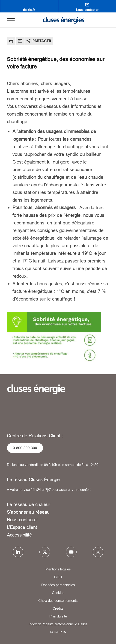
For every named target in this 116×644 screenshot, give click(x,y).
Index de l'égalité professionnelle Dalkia (58, 624)
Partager (42, 41)
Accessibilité (19, 535)
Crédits (58, 608)
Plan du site (58, 616)
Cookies (58, 593)
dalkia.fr (29, 10)
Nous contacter (87, 10)
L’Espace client (22, 527)
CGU (58, 577)
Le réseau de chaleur (29, 504)
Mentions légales (58, 569)
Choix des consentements (58, 601)
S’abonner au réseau (28, 512)
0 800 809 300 (25, 448)
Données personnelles (58, 585)
